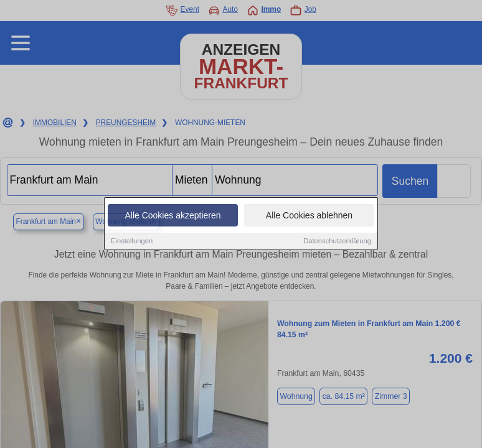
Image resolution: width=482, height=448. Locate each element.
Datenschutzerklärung (337, 241)
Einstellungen (132, 241)
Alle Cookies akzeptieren (172, 216)
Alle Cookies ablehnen (309, 216)
